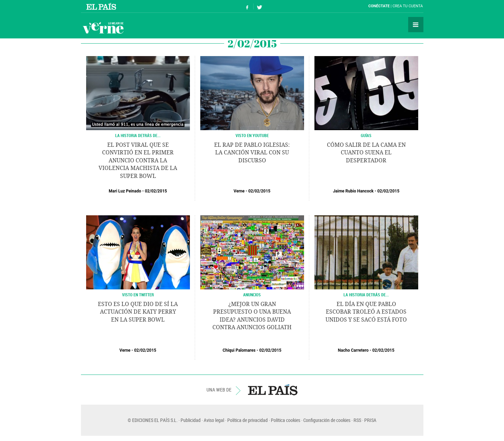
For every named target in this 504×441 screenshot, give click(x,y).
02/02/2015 (156, 191)
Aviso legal (214, 420)
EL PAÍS (273, 390)
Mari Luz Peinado (125, 191)
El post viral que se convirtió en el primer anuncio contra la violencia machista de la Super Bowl (138, 160)
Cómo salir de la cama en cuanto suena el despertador (366, 153)
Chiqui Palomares (239, 350)
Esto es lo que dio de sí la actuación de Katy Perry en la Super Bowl (138, 312)
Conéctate (379, 6)
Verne (103, 28)
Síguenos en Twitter (259, 6)
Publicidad (191, 420)
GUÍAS (366, 135)
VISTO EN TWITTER (138, 295)
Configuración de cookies (327, 420)
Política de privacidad (248, 420)
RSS (357, 420)
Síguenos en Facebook (247, 6)
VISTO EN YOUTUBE (252, 135)
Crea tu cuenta (408, 6)
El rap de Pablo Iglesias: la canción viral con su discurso (252, 153)
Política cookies (286, 420)
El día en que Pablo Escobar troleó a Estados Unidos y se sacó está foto (366, 312)
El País (102, 6)
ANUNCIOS (252, 295)
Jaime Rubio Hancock (353, 191)
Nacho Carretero (353, 350)
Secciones (416, 25)
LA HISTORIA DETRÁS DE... (138, 135)
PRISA (370, 420)
